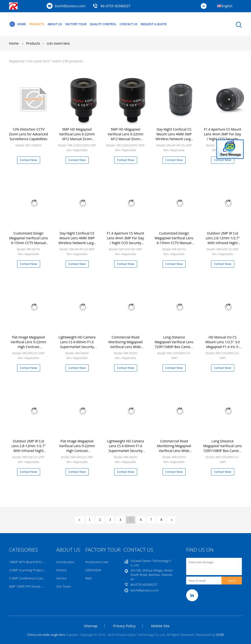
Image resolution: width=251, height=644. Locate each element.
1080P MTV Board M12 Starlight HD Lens (39, 562)
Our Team (64, 586)
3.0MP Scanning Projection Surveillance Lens (41, 570)
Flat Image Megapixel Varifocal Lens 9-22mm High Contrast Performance (28, 344)
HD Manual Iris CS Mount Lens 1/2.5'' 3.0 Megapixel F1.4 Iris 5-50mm (223, 344)
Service (61, 578)
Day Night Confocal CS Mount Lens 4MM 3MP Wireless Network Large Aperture (174, 136)
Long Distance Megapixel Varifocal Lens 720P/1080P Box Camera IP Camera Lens (174, 344)
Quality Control (103, 24)
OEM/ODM (93, 570)
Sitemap (91, 626)
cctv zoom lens (58, 43)
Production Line (97, 562)
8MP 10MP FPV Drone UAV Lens (32, 586)
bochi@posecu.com (70, 6)
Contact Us (129, 24)
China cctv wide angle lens (46, 635)
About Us (55, 24)
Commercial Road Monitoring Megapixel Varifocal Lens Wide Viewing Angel (125, 344)
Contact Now (29, 160)
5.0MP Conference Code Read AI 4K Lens (39, 578)
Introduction (65, 562)
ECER (220, 635)
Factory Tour (76, 24)
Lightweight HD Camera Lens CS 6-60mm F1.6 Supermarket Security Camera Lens (77, 344)
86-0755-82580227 (116, 6)
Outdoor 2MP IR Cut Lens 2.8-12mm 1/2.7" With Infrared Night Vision (222, 240)
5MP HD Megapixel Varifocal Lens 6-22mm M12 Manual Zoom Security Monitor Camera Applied (77, 139)
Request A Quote (154, 24)
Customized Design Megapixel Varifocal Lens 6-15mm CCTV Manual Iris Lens (28, 240)
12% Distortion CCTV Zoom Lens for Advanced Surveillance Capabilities (29, 134)
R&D (89, 578)
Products (37, 24)
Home (18, 24)
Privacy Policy (124, 626)
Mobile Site (160, 626)
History (61, 570)
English (227, 6)
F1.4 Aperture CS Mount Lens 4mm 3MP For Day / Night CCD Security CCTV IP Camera (223, 136)
